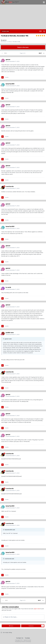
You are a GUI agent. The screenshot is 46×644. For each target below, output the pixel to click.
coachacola (10, 186)
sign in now (37, 609)
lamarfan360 (10, 84)
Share (11, 626)
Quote (7, 77)
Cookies (27, 638)
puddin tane (10, 333)
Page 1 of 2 (23, 53)
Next (40, 53)
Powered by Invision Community (23, 642)
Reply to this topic (23, 47)
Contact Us (20, 638)
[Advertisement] (23, 17)
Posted (13, 61)
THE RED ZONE (16, 42)
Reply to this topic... (10, 617)
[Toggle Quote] (4, 339)
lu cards (8, 287)
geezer (5, 40)
